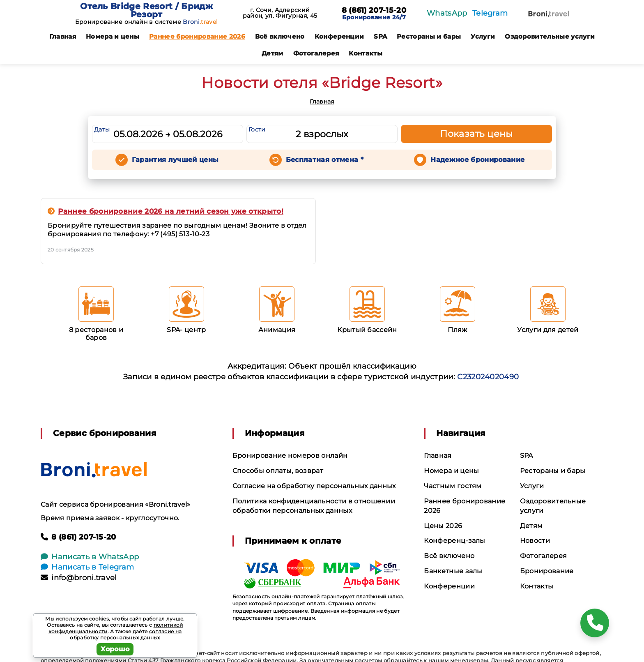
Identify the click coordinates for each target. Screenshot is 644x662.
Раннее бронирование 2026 (197, 36)
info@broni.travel (79, 578)
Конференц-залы (454, 541)
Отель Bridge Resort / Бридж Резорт (146, 10)
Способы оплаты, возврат (278, 471)
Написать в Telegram (87, 567)
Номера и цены (113, 36)
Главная (63, 36)
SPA (380, 36)
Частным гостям (453, 486)
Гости (257, 129)
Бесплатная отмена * (325, 160)
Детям (273, 53)
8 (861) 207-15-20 (374, 11)
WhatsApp (447, 13)
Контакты (366, 53)
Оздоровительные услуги (550, 36)
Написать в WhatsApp (90, 557)
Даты (102, 129)
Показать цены (476, 134)
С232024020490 (488, 377)
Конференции (339, 36)
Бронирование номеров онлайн (290, 456)
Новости (535, 541)
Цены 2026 (443, 526)
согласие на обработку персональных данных (126, 635)
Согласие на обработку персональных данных (314, 486)
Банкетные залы (453, 571)
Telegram (490, 13)
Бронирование (547, 571)
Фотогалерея (316, 53)
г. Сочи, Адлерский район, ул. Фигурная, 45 (280, 13)
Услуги (483, 36)
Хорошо (115, 649)
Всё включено (280, 36)
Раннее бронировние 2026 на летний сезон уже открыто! (166, 211)
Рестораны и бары (429, 36)
